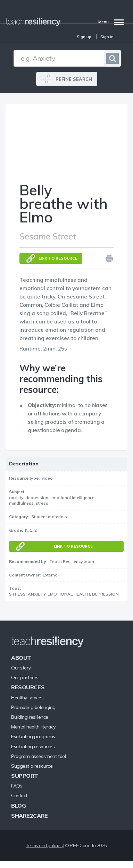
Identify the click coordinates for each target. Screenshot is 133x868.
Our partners (25, 677)
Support (25, 776)
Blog (18, 806)
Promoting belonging (33, 707)
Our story (21, 668)
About (21, 658)
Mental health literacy (33, 727)
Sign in (107, 37)
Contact (19, 795)
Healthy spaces (27, 698)
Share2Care (30, 816)
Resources (28, 687)
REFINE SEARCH (74, 79)
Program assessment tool (38, 756)
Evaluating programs (33, 736)
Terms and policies (44, 845)
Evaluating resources (33, 747)
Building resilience (30, 717)
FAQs (17, 786)
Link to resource (58, 258)
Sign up (84, 37)
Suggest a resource (32, 766)
